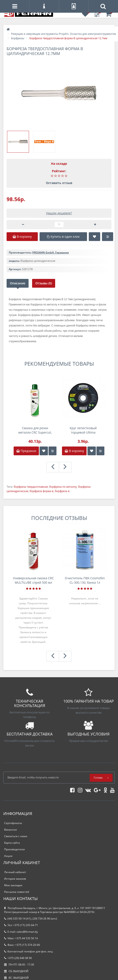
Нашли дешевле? (59, 213)
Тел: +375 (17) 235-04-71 (21, 925)
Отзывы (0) (44, 283)
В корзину (74, 451)
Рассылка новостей (17, 892)
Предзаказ (26, 451)
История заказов (15, 879)
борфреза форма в (42, 491)
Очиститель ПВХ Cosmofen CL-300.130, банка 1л (85, 580)
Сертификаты (13, 823)
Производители (15, 849)
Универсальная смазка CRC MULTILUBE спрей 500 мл (33, 580)
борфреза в (62, 491)
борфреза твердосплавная (31, 487)
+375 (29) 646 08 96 (18, 958)
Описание (18, 283)
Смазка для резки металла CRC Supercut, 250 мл (35, 430)
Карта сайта (12, 843)
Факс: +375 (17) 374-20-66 (22, 945)
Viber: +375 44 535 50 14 (21, 938)
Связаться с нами (16, 836)
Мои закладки (13, 885)
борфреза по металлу (63, 487)
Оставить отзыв (59, 183)
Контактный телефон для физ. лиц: (29, 951)
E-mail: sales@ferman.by (21, 932)
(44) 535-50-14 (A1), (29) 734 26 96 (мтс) (31, 919)
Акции (8, 856)
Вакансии (11, 830)
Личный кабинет (15, 872)
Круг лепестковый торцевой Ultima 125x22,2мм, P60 (83, 430)
